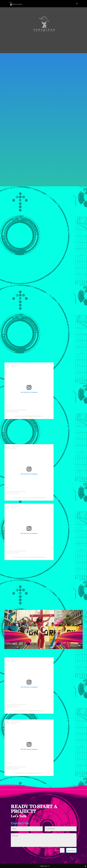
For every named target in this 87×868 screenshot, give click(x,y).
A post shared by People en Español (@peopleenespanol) (29, 498)
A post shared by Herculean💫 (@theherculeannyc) (29, 416)
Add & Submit (71, 850)
